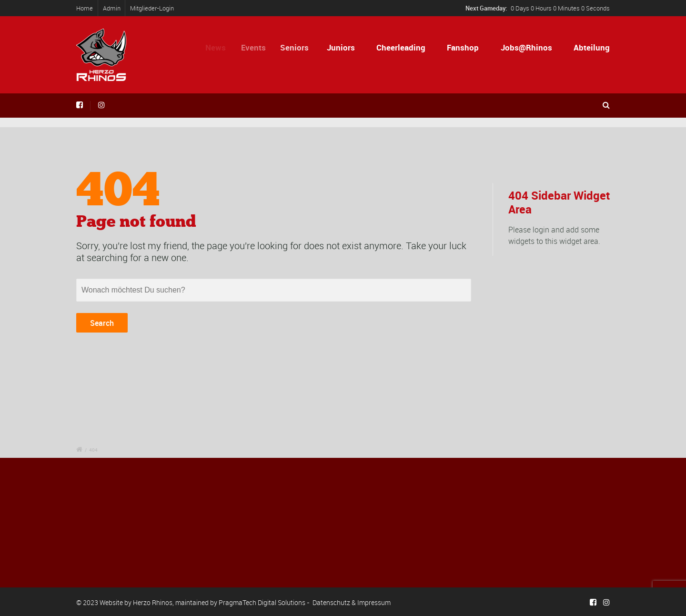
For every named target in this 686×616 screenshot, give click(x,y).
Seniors (299, 47)
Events (258, 47)
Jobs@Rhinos (526, 47)
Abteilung (592, 47)
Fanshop (463, 47)
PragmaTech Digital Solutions (262, 602)
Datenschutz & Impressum (352, 602)
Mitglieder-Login (152, 8)
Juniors (343, 47)
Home (85, 8)
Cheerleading (401, 47)
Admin (112, 8)
